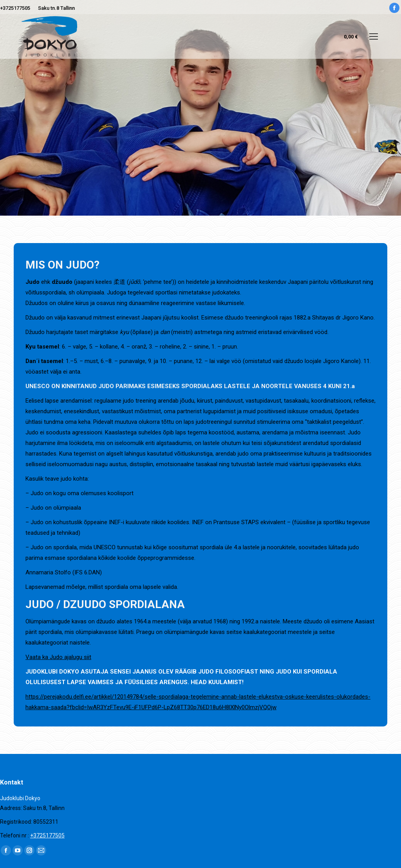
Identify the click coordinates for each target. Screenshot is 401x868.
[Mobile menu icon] (374, 36)
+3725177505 (15, 8)
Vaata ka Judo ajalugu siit (58, 657)
